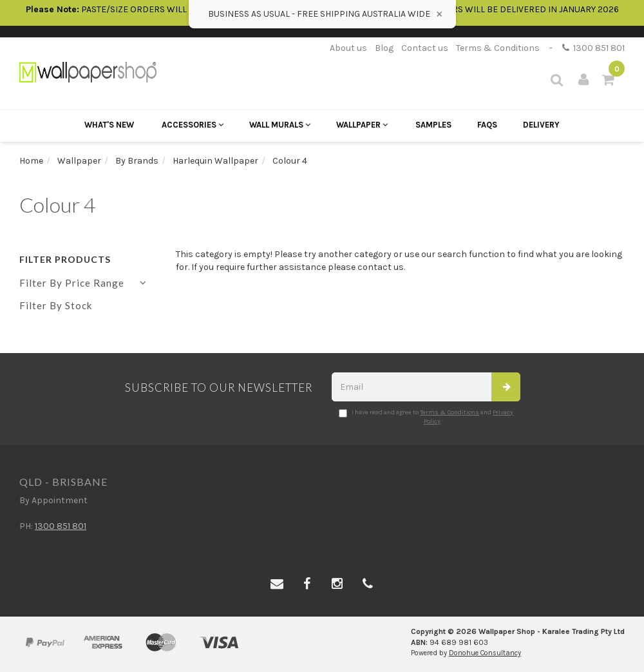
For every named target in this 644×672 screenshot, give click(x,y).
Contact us (425, 48)
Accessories (193, 125)
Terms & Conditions (498, 48)
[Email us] (277, 584)
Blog (384, 48)
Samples (433, 125)
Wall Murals (280, 125)
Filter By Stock (56, 305)
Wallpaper (362, 125)
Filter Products (65, 259)
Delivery (541, 125)
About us (348, 48)
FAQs (487, 125)
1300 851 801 (593, 48)
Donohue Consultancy (485, 653)
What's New (109, 125)
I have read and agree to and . (426, 417)
